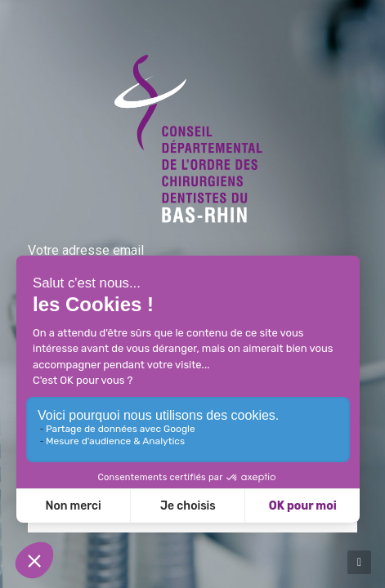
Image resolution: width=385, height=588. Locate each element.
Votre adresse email (86, 250)
